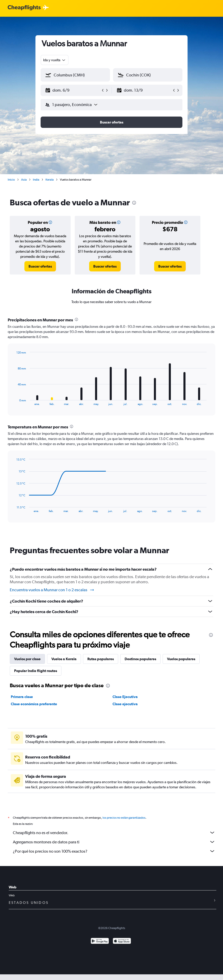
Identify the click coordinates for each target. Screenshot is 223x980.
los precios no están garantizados (124, 818)
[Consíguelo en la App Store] (122, 942)
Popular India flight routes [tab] (36, 671)
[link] (40, 266)
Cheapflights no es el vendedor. (114, 833)
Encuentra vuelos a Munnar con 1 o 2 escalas (52, 590)
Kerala (50, 180)
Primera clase (22, 697)
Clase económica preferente (34, 704)
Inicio (11, 180)
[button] (73, 90)
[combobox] (55, 60)
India (36, 180)
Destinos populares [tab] (140, 659)
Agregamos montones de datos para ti (114, 842)
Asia (24, 180)
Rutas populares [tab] (101, 659)
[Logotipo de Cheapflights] (24, 8)
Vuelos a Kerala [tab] (64, 659)
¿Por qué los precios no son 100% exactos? (114, 851)
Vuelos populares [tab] (181, 659)
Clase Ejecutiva (125, 697)
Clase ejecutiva (125, 704)
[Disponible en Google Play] (100, 942)
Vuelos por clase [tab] (27, 659)
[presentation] (134, 203)
